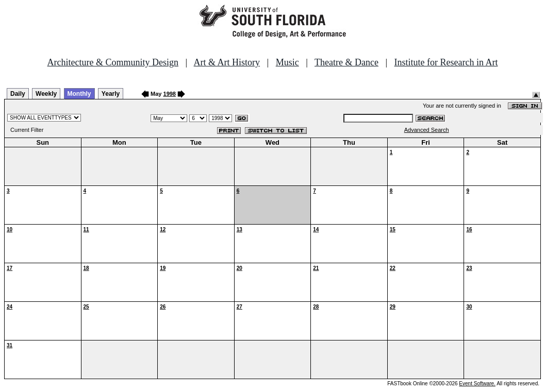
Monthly (79, 94)
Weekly (46, 94)
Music (287, 62)
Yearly (111, 94)
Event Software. (477, 384)
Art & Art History (227, 62)
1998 (170, 94)
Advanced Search (427, 130)
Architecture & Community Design (113, 62)
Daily (18, 94)
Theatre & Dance (346, 62)
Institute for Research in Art (446, 62)
